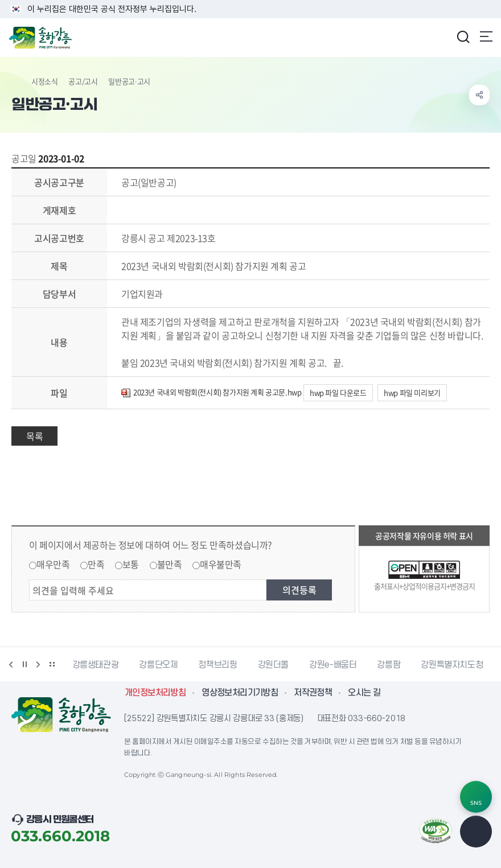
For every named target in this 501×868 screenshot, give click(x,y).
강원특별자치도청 (453, 665)
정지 (24, 664)
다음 (38, 664)
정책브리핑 (219, 665)
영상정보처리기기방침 (240, 693)
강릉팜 (390, 665)
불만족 (170, 564)
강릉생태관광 (97, 665)
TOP (476, 832)
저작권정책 (313, 693)
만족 (96, 564)
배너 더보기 (52, 664)
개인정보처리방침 (155, 693)
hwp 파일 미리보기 (412, 392)
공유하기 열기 (479, 95)
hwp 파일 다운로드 (338, 392)
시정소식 (44, 81)
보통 (131, 564)
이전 (11, 664)
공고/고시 (83, 81)
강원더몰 (275, 665)
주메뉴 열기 (486, 36)
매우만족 (53, 564)
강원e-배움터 (334, 665)
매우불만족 (221, 564)
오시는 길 (364, 693)
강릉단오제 (159, 665)
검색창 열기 (463, 36)
